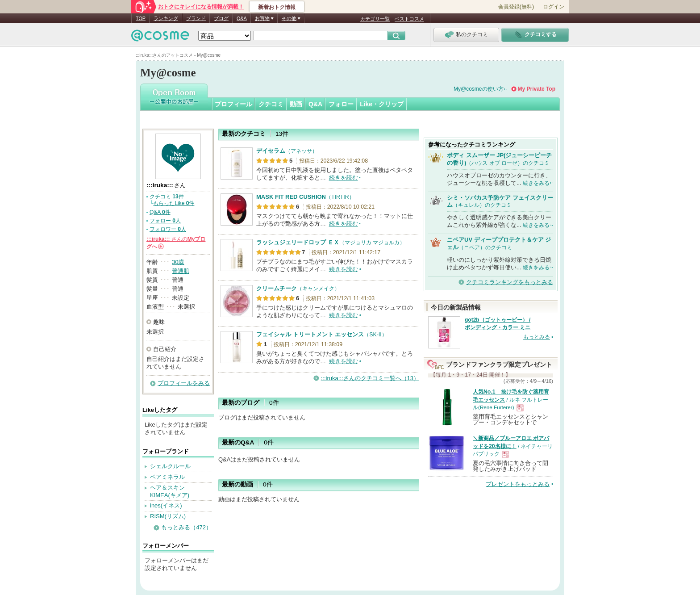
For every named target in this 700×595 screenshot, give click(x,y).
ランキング (166, 18)
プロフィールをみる (184, 383)
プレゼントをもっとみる (518, 484)
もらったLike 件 (174, 203)
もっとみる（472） (186, 527)
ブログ (221, 18)
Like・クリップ (382, 104)
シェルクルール (170, 466)
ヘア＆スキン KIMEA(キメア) (170, 491)
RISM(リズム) (168, 516)
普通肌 (181, 271)
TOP (141, 18)
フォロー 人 (165, 221)
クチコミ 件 (167, 197)
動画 (296, 104)
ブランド (196, 18)
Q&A (242, 18)
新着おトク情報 (277, 7)
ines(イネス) (166, 505)
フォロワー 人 (168, 229)
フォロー (341, 104)
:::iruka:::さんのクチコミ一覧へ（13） (370, 378)
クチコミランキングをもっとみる (510, 282)
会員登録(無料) (516, 7)
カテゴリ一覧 (375, 19)
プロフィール (233, 104)
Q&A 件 (160, 212)
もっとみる (537, 337)
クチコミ (271, 104)
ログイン (554, 7)
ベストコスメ (409, 19)
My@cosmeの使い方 (479, 89)
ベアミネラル (167, 477)
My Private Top (537, 89)
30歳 (178, 262)
